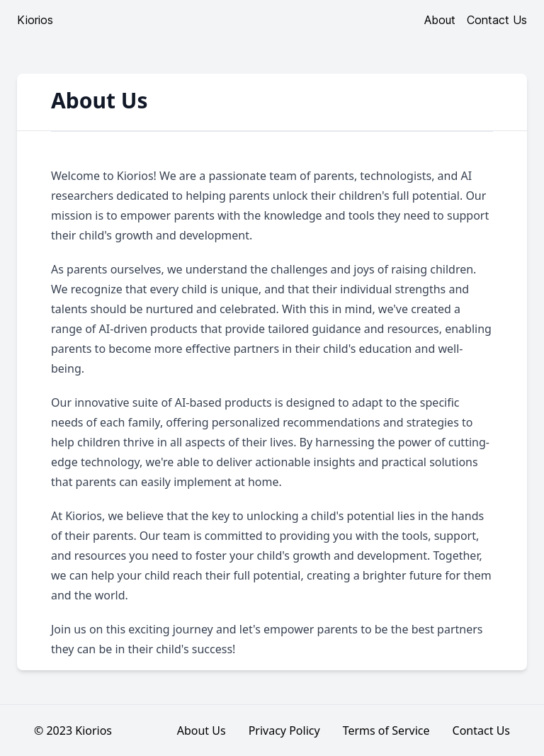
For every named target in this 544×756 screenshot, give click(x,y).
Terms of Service (386, 730)
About (440, 20)
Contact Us (497, 20)
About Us (202, 730)
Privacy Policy (284, 730)
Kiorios (35, 20)
